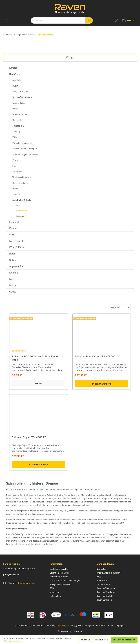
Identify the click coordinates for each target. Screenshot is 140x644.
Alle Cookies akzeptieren (124, 640)
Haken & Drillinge (20, 183)
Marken (13, 285)
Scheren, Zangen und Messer (26, 154)
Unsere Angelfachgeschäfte (109, 573)
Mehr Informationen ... (13, 641)
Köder (15, 137)
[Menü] (7, 20)
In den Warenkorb (101, 384)
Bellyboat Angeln (20, 91)
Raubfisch (15, 74)
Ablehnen (86, 640)
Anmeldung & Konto (59, 577)
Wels (12, 235)
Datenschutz (56, 596)
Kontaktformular (26, 583)
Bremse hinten (21, 211)
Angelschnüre (16, 266)
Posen (15, 109)
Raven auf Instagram (106, 588)
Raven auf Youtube (105, 596)
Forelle (13, 228)
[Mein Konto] (117, 20)
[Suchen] (89, 20)
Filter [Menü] (70, 57)
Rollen (13, 260)
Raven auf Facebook (106, 592)
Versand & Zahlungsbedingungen (65, 580)
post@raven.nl (11, 574)
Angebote (17, 80)
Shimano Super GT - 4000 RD (29, 437)
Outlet (15, 86)
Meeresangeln (17, 241)
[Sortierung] (120, 307)
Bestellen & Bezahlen (59, 569)
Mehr (12, 279)
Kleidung (16, 131)
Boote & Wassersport (22, 97)
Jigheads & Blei (19, 126)
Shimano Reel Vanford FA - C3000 (95, 357)
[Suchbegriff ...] (58, 20)
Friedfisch (14, 222)
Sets (14, 166)
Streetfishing (18, 171)
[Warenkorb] (129, 20)
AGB (52, 588)
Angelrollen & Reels (22, 200)
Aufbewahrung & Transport (25, 149)
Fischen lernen (103, 584)
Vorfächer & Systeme (22, 143)
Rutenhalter (18, 120)
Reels (18, 205)
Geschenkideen (19, 103)
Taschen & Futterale (21, 177)
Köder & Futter (17, 247)
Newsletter (102, 569)
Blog (98, 577)
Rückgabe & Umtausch (60, 584)
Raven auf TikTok (104, 600)
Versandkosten (63, 625)
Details (38, 383)
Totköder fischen (20, 114)
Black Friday (102, 580)
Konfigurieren (101, 640)
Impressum (55, 592)
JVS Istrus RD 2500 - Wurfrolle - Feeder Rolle (35, 358)
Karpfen (13, 68)
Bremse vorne (21, 216)
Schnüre (16, 194)
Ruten (15, 189)
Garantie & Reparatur (59, 573)
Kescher (16, 160)
